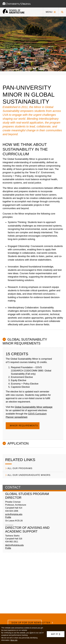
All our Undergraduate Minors (29, 475)
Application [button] (18, 443)
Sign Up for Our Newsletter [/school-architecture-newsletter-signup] (27, 623)
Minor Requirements (24, 426)
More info (14, 640)
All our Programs (20, 468)
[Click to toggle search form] (62, 12)
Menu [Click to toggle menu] (49, 12)
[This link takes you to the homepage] (14, 12)
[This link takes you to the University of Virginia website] (17, 4)
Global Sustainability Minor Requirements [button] (25, 341)
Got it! (55, 634)
